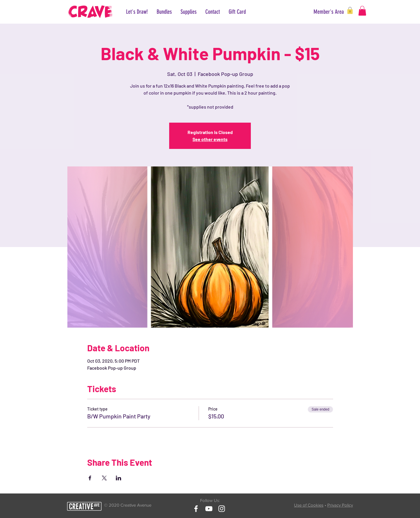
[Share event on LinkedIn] (119, 478)
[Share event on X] (104, 478)
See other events (210, 139)
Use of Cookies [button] (309, 505)
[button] (323, 12)
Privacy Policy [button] (340, 505)
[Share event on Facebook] (90, 478)
